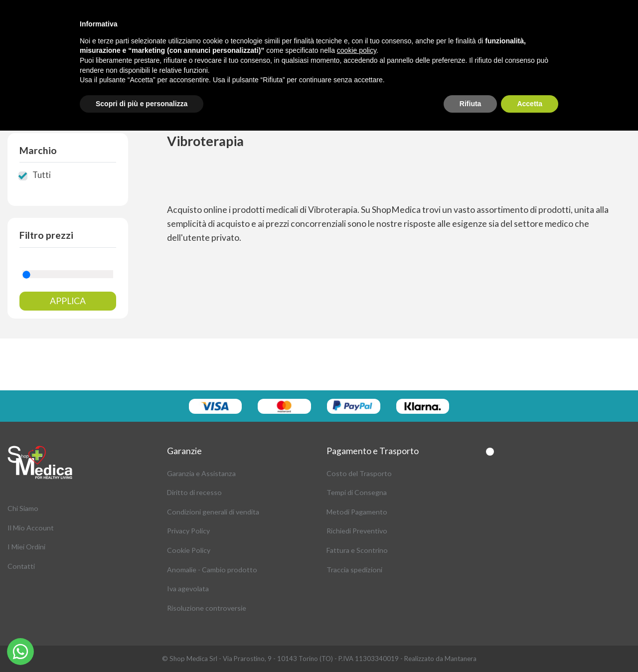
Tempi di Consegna (357, 492)
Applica (68, 301)
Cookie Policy (189, 550)
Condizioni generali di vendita (213, 512)
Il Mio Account (31, 528)
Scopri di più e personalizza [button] (142, 104)
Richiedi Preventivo (357, 531)
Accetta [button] (530, 104)
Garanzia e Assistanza (201, 473)
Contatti (21, 566)
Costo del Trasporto (359, 473)
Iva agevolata (188, 588)
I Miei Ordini (26, 547)
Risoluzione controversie (207, 608)
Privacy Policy (188, 531)
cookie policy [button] (357, 50)
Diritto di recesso (194, 492)
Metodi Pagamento (357, 512)
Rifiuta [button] (471, 104)
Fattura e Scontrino (357, 550)
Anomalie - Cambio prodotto (212, 570)
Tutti (42, 175)
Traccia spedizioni (354, 570)
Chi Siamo (23, 508)
